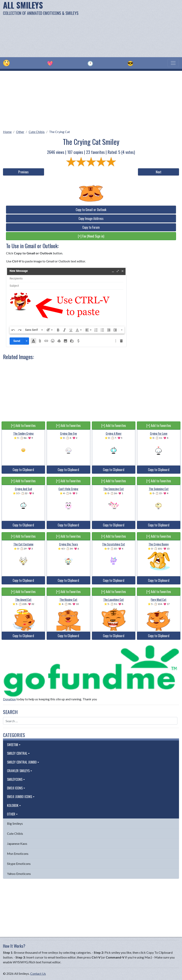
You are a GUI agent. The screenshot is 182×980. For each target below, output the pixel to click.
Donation (9, 699)
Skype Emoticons (19, 864)
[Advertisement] (123, 28)
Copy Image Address (91, 218)
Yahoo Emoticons (19, 874)
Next (159, 172)
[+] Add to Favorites (23, 426)
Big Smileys (15, 823)
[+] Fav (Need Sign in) (91, 236)
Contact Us (38, 973)
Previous (23, 172)
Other (20, 132)
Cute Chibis (37, 132)
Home (7, 132)
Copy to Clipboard (23, 470)
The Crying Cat (59, 132)
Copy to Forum (91, 227)
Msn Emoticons (18, 854)
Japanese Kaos (17, 843)
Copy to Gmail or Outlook (91, 210)
